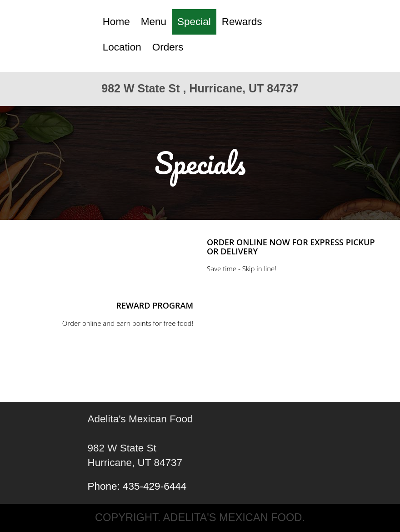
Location (122, 47)
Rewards (242, 22)
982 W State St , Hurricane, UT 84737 (200, 88)
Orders (168, 47)
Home (116, 22)
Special (194, 22)
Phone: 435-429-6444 (137, 486)
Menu (154, 22)
